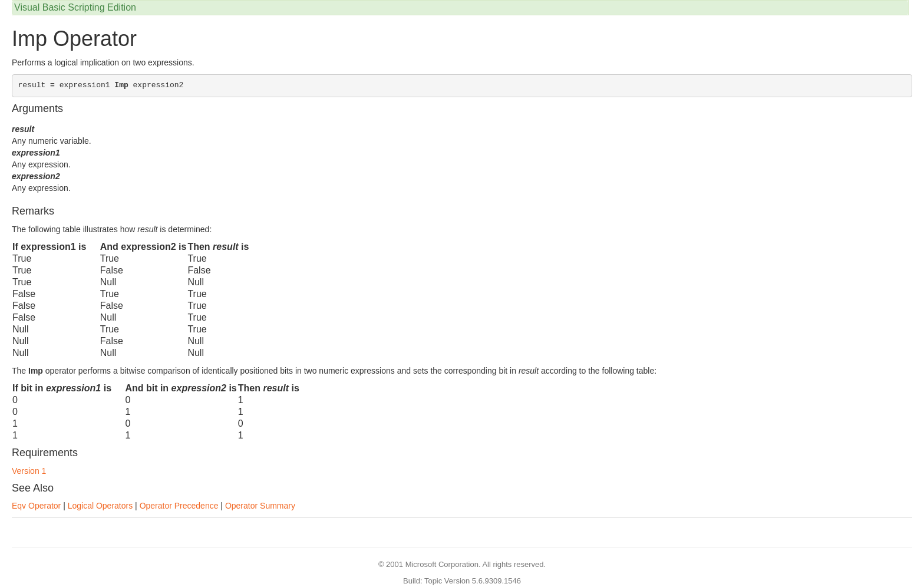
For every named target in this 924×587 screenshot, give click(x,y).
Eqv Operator (36, 506)
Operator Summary (260, 506)
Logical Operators (100, 506)
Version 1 (29, 471)
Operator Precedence (179, 506)
